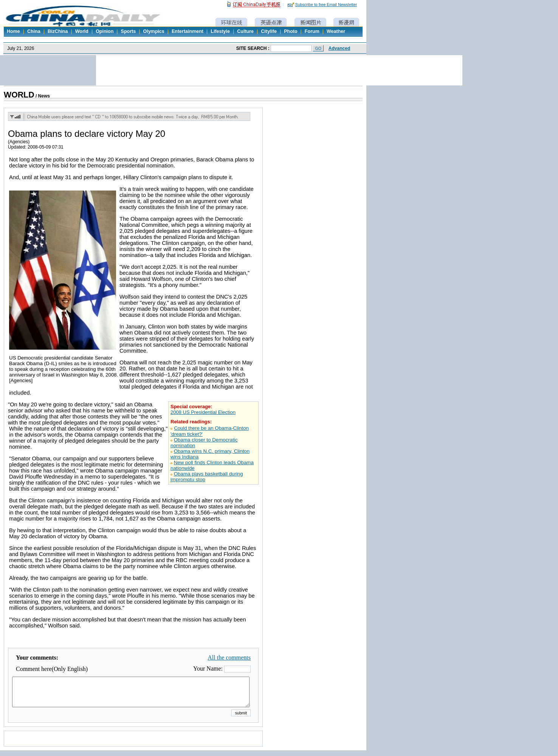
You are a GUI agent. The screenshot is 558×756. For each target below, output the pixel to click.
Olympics (153, 31)
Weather (336, 31)
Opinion (105, 31)
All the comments (229, 658)
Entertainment (188, 31)
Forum (312, 31)
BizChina (58, 31)
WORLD (19, 95)
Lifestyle (220, 31)
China (34, 31)
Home (13, 31)
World (82, 31)
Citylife (269, 31)
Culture (245, 31)
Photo (291, 31)
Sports (129, 31)
